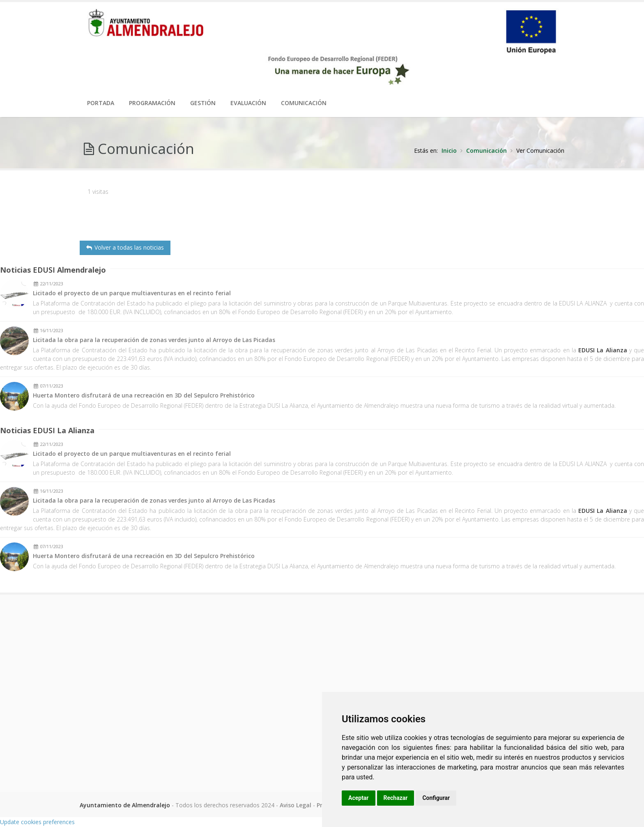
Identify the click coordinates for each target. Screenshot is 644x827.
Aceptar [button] (359, 798)
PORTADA (101, 103)
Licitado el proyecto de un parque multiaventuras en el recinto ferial (132, 293)
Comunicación (304, 103)
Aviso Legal (296, 805)
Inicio (449, 150)
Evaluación (248, 103)
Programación (152, 103)
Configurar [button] (436, 798)
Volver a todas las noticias (125, 247)
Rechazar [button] (396, 798)
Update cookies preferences (37, 822)
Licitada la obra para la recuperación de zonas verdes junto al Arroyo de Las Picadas (154, 340)
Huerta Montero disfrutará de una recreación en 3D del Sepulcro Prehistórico (144, 396)
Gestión (203, 103)
